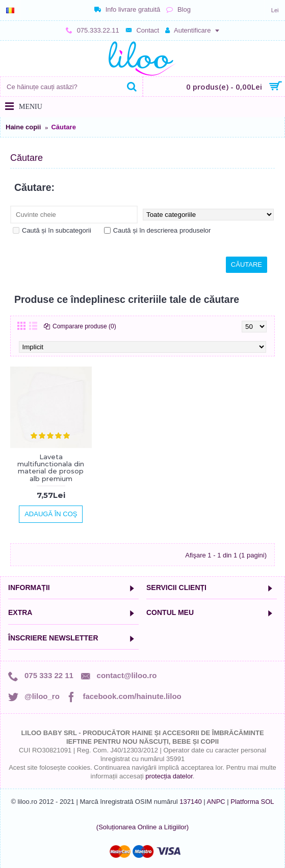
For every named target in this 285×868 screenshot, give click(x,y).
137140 (190, 802)
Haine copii (23, 127)
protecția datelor (169, 776)
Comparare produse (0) (84, 326)
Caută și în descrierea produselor (158, 230)
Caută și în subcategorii (52, 230)
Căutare (63, 127)
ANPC (216, 802)
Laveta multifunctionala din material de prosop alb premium (51, 468)
